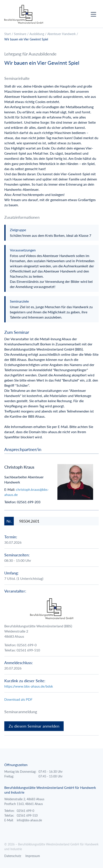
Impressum (33, 856)
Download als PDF (18, 699)
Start (8, 34)
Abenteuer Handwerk (61, 34)
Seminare (20, 34)
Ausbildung (37, 34)
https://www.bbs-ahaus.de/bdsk (29, 686)
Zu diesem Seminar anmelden (34, 726)
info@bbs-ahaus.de (29, 820)
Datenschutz (13, 856)
